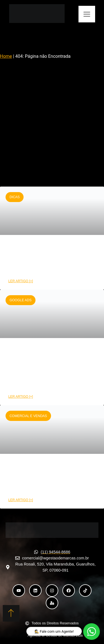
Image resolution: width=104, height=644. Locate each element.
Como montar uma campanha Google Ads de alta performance (49, 368)
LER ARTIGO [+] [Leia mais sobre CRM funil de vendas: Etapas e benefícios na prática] (21, 281)
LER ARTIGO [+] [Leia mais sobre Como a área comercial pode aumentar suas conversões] (21, 500)
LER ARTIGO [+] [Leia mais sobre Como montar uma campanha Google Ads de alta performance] (21, 397)
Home (6, 56)
